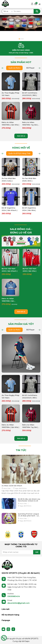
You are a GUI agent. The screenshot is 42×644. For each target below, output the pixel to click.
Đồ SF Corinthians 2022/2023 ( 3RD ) (30, 94)
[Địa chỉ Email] (21, 552)
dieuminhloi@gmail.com (18, 603)
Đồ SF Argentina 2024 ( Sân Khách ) (10, 209)
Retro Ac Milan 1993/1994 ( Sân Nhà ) (10, 124)
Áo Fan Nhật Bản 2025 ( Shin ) (29, 180)
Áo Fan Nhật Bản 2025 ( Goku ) (9, 180)
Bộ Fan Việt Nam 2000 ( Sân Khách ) (10, 270)
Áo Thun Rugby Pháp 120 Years (10, 94)
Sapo (27, 641)
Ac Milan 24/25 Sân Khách (12, 486)
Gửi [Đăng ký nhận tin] (37, 552)
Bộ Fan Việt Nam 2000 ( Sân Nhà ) (30, 270)
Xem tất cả (21, 136)
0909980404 (14, 596)
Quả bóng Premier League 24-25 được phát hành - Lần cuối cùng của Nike (29, 515)
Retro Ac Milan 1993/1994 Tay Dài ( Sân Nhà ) (30, 124)
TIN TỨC (21, 450)
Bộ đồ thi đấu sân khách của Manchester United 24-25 (29, 500)
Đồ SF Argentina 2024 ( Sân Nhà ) (29, 209)
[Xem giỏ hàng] (36, 4)
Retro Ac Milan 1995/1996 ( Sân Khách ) (8, 300)
